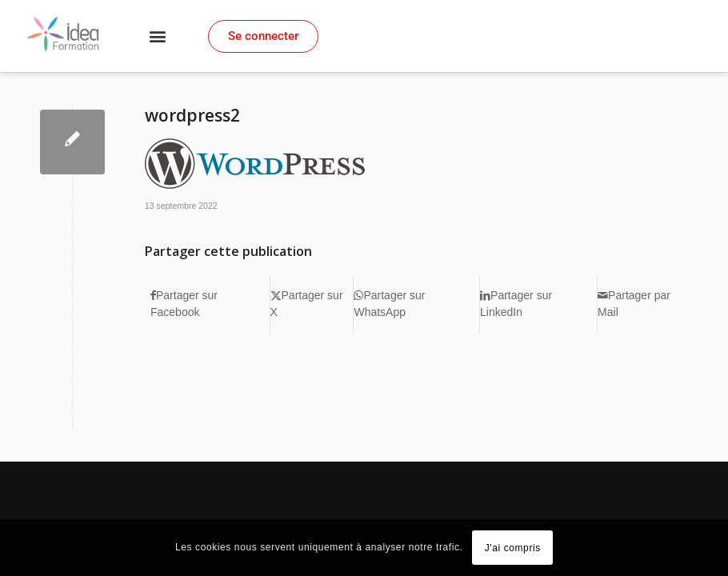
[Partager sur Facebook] (210, 304)
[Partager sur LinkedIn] (538, 304)
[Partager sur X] (312, 304)
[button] (157, 36)
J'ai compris (513, 548)
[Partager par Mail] (646, 304)
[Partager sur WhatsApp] (416, 304)
